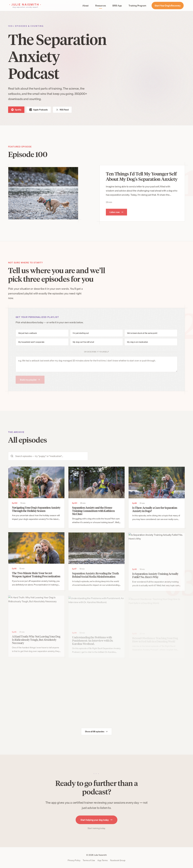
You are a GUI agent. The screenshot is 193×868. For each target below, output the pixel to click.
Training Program (137, 6)
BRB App (117, 6)
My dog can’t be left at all (83, 347)
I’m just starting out (81, 338)
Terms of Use (89, 860)
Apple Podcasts (39, 110)
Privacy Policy (74, 860)
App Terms (102, 860)
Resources (100, 6)
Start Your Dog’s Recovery (168, 6)
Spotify (16, 110)
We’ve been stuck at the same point (142, 338)
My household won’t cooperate (31, 347)
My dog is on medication (137, 347)
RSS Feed (62, 110)
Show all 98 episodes (96, 735)
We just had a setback (28, 338)
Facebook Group (118, 860)
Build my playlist (30, 385)
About (85, 6)
